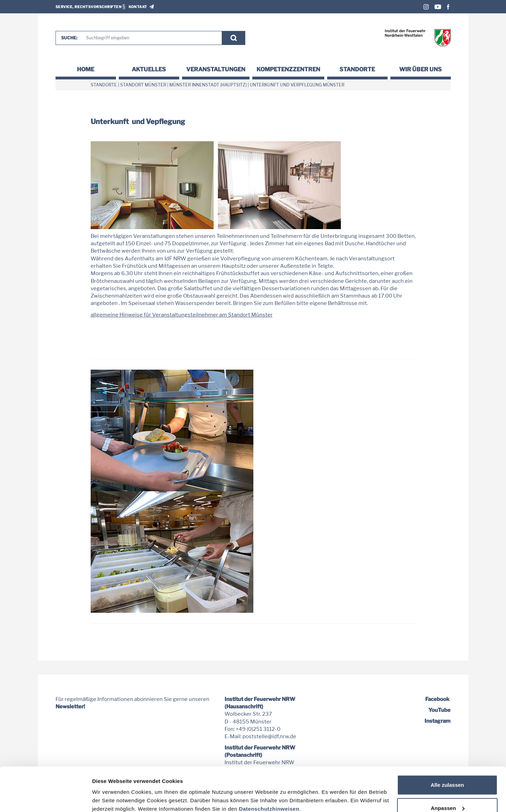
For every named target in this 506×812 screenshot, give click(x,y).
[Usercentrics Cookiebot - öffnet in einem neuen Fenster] (46, 798)
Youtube (438, 7)
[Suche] (151, 38)
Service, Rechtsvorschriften (89, 7)
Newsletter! (70, 707)
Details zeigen (110, 790)
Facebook (448, 7)
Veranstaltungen (216, 69)
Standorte (357, 69)
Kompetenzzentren (288, 69)
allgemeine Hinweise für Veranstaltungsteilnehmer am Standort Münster (182, 315)
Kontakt (138, 7)
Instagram (426, 7)
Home (86, 69)
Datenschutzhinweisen (269, 771)
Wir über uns (420, 69)
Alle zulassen (447, 747)
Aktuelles (149, 69)
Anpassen (448, 770)
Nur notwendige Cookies (447, 793)
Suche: (69, 38)
